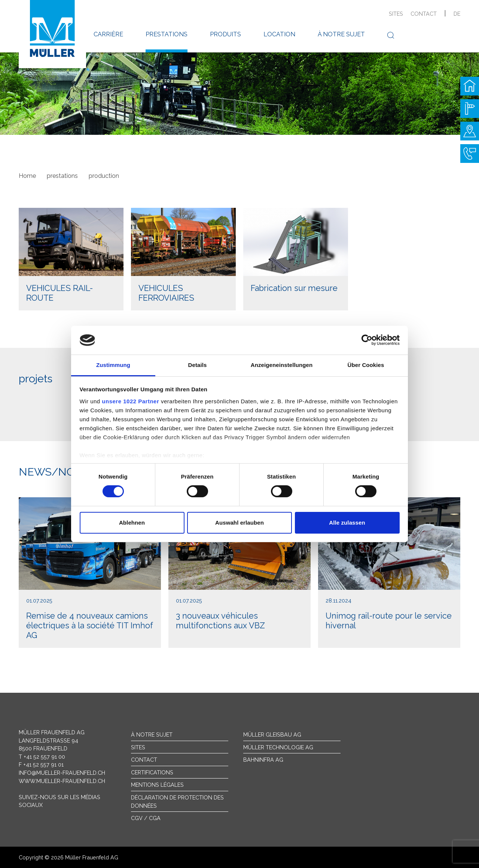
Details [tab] (198, 365)
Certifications (152, 772)
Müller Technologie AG (278, 747)
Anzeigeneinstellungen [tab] (282, 365)
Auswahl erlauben (239, 523)
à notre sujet (341, 34)
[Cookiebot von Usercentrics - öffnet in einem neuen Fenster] (367, 340)
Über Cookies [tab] (366, 365)
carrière (108, 34)
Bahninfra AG (263, 760)
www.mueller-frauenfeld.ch (62, 781)
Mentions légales (157, 785)
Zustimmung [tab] (113, 365)
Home (27, 176)
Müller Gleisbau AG (272, 735)
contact (424, 14)
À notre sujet (152, 735)
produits (225, 34)
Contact (144, 760)
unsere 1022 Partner (130, 401)
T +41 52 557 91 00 (42, 757)
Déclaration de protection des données (177, 802)
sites (396, 14)
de (457, 14)
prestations (167, 34)
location (279, 34)
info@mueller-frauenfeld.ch (62, 773)
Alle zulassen (347, 523)
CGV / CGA (146, 818)
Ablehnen (132, 523)
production (104, 176)
